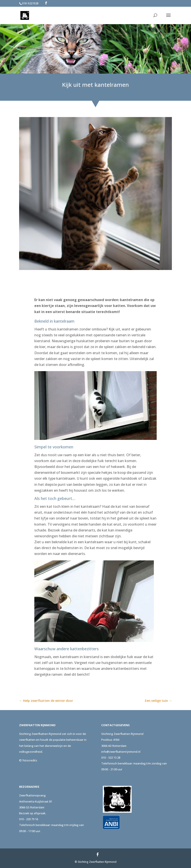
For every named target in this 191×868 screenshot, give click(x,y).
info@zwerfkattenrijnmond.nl (121, 752)
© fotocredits (28, 760)
